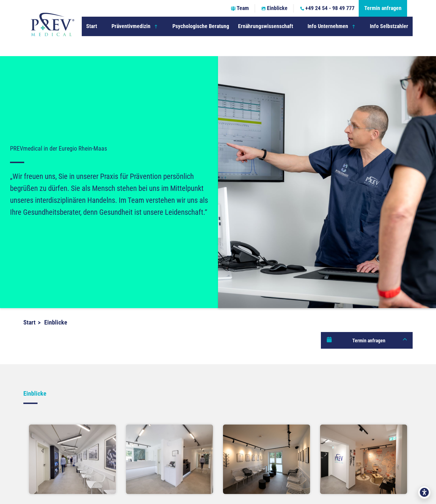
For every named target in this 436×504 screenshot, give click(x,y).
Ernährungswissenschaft (266, 26)
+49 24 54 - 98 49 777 (328, 8)
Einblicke (275, 8)
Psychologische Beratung (201, 26)
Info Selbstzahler (389, 26)
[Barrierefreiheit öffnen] (424, 492)
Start (92, 26)
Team (240, 8)
